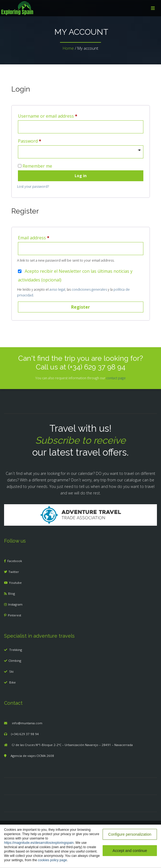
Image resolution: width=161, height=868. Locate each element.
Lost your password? (33, 187)
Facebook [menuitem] (15, 561)
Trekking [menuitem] (16, 650)
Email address (34, 238)
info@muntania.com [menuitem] (27, 723)
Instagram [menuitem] (15, 604)
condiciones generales (89, 289)
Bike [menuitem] (12, 682)
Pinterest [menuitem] (15, 615)
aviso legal (57, 289)
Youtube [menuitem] (15, 583)
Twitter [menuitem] (14, 572)
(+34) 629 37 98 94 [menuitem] (25, 734)
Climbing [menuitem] (15, 661)
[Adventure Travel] (81, 515)
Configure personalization (130, 834)
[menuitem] (80, 8)
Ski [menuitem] (11, 671)
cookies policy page (53, 860)
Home (68, 48)
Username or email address (48, 116)
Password (30, 141)
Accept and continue (130, 851)
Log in (81, 176)
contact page (116, 378)
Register (80, 307)
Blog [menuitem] (12, 593)
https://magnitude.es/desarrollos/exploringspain (39, 843)
